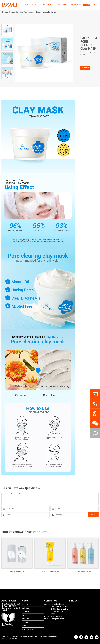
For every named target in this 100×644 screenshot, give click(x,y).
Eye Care (25, 622)
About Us (36, 5)
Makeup (25, 626)
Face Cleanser (29, 12)
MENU (25, 601)
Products (47, 5)
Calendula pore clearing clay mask (46, 12)
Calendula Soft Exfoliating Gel (50, 572)
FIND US (73, 601)
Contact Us (76, 5)
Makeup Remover (28, 629)
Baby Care (25, 619)
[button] (7, 25)
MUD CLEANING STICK (17, 572)
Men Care (25, 612)
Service (57, 5)
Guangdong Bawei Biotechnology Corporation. (26, 636)
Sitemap (4, 639)
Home (27, 5)
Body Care (25, 608)
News (66, 5)
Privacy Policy (13, 639)
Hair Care (25, 615)
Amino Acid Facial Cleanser (83, 572)
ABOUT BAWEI (9, 601)
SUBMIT (93, 515)
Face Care (19, 12)
